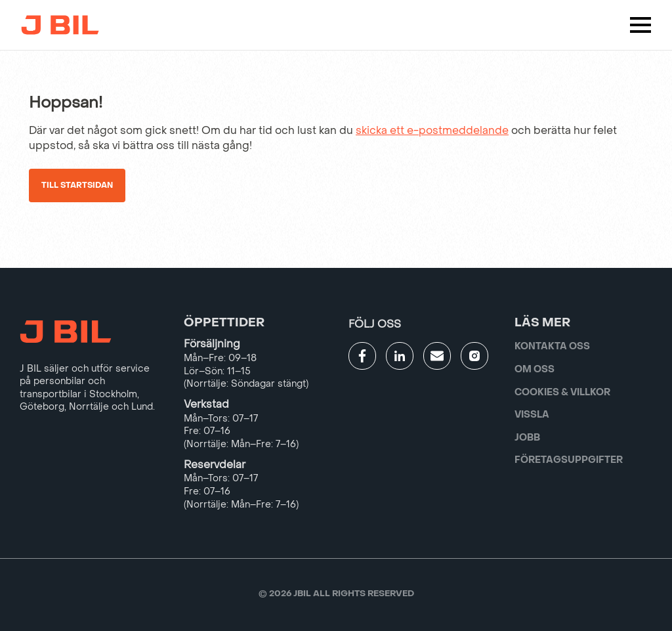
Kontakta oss (552, 346)
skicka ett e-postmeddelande (432, 130)
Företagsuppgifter (569, 460)
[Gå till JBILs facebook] (362, 356)
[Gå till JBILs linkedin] (400, 356)
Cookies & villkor (562, 392)
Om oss (535, 369)
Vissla (532, 415)
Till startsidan (77, 185)
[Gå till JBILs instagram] (474, 356)
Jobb (527, 438)
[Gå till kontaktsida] (437, 356)
